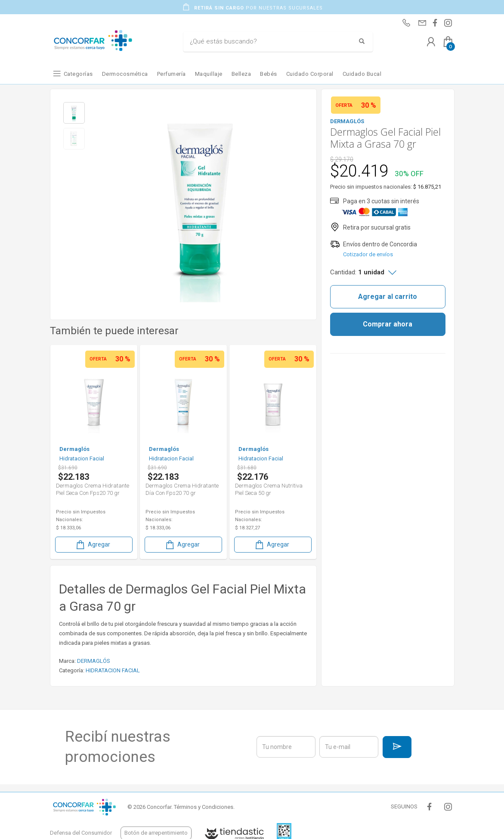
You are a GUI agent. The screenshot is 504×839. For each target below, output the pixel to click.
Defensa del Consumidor (81, 833)
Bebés (269, 74)
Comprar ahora (388, 324)
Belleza (241, 74)
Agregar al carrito (388, 297)
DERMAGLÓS (94, 661)
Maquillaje (209, 74)
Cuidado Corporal (310, 74)
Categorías (78, 74)
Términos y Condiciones (204, 807)
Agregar (93, 545)
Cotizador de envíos (368, 254)
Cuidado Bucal (362, 74)
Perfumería (172, 74)
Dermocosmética (125, 74)
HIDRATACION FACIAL (113, 670)
